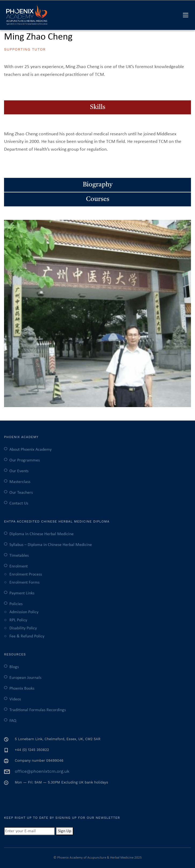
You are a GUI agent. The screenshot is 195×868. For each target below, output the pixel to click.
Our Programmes (25, 460)
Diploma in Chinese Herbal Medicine (41, 534)
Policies (16, 604)
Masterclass (20, 482)
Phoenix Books (22, 689)
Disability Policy (23, 628)
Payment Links (22, 593)
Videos (15, 699)
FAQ (13, 721)
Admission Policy (24, 612)
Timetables (19, 556)
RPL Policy (18, 620)
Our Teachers (21, 493)
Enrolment (19, 566)
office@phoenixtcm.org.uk (42, 771)
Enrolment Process (26, 574)
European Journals (25, 678)
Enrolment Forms (24, 583)
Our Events (19, 471)
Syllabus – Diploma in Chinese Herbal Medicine (51, 545)
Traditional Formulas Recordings (38, 710)
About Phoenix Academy (30, 450)
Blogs (14, 667)
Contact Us (19, 503)
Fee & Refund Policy (27, 636)
